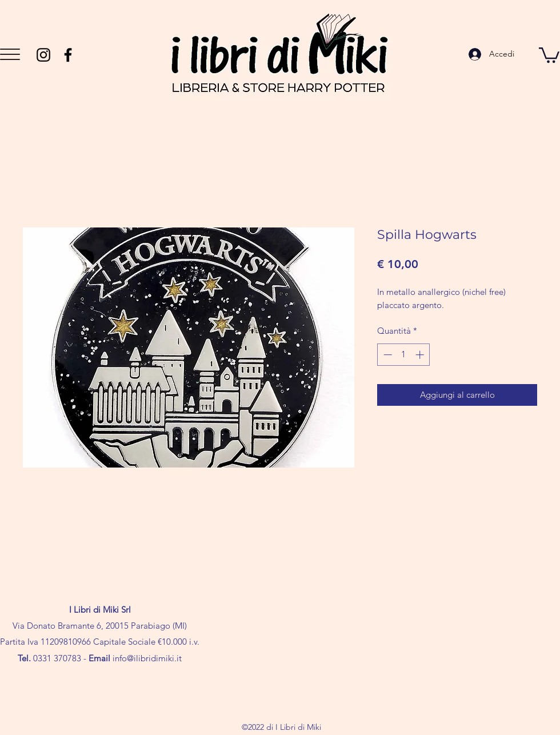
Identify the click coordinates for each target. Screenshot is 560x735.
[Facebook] (68, 55)
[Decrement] (387, 355)
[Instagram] (43, 55)
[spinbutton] (404, 355)
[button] (10, 54)
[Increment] (421, 355)
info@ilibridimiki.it (147, 658)
